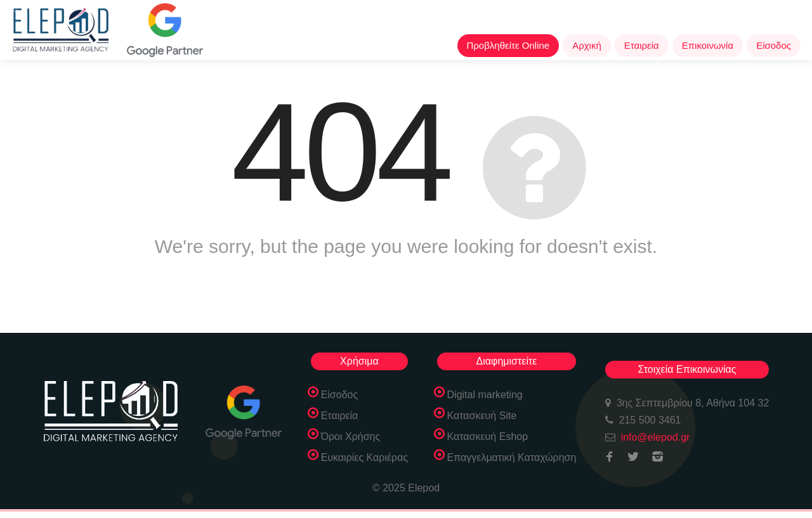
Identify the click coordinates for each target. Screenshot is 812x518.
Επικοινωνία (708, 45)
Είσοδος (774, 45)
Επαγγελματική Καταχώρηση (512, 457)
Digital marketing (485, 395)
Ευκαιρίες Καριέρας (365, 457)
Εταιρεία (642, 45)
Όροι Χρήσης (351, 437)
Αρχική (587, 45)
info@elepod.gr (656, 437)
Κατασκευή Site (482, 416)
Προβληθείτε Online (508, 45)
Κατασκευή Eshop (488, 437)
